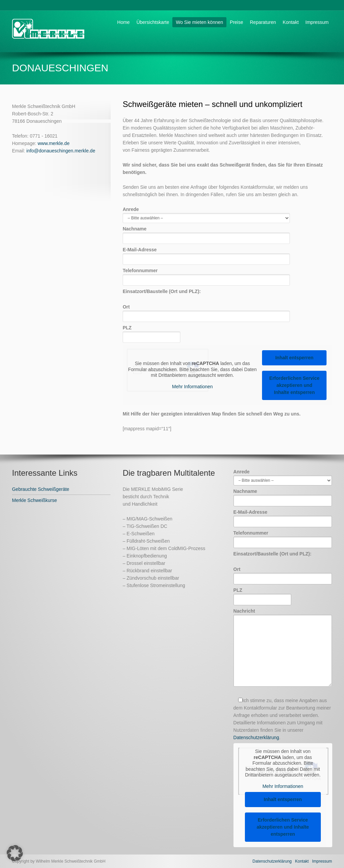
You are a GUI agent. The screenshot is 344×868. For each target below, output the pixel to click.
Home (123, 22)
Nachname (206, 233)
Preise (236, 22)
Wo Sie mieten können (199, 22)
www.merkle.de (54, 143)
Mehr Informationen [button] (192, 387)
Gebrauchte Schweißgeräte (41, 489)
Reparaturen (263, 22)
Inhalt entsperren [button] (295, 358)
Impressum (317, 22)
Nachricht (283, 648)
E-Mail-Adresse (206, 254)
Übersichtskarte (153, 22)
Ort (206, 311)
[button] (15, 853)
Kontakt (291, 22)
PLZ (152, 332)
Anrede (206, 213)
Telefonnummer (206, 275)
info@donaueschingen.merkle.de (61, 151)
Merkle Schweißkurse (35, 500)
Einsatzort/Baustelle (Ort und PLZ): (162, 291)
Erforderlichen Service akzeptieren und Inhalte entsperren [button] (294, 385)
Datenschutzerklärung (256, 737)
